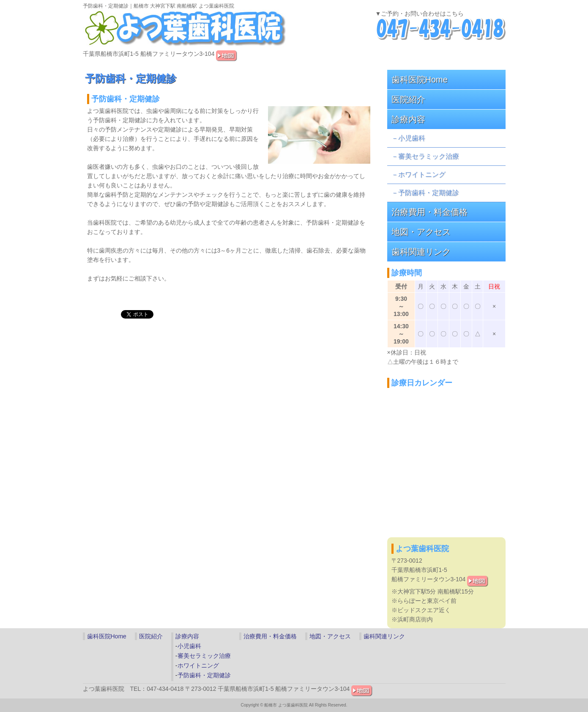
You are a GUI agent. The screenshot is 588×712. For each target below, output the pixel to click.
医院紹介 (408, 99)
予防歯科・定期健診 (429, 193)
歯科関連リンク (421, 252)
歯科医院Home (420, 80)
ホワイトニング (422, 175)
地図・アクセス (421, 232)
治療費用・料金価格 (429, 212)
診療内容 (408, 119)
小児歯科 (412, 138)
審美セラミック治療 (429, 156)
